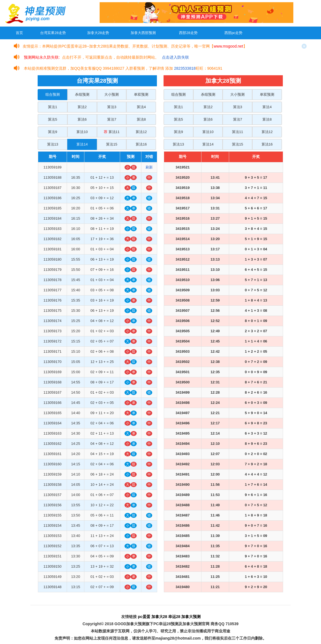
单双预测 (141, 94)
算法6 (82, 119)
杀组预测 (82, 94)
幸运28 (174, 617)
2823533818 (185, 68)
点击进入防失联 (175, 57)
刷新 (149, 167)
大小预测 (112, 94)
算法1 (52, 107)
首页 (19, 33)
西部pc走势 (234, 33)
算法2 (82, 107)
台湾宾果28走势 (53, 33)
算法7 (112, 119)
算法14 (82, 144)
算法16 (141, 144)
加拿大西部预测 (143, 33)
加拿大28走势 (98, 33)
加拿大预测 (191, 617)
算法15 (112, 144)
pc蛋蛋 (144, 617)
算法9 (52, 132)
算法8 (141, 119)
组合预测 (53, 94)
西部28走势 (188, 33)
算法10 (82, 132)
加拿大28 (159, 617)
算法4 (141, 107)
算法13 (53, 144)
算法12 (141, 132)
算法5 (52, 119)
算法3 (112, 107)
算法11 (112, 132)
